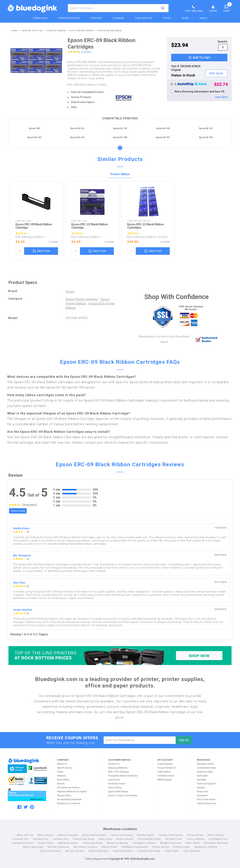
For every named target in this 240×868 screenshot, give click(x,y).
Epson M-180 (120, 137)
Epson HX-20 (77, 128)
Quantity (223, 42)
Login (213, 8)
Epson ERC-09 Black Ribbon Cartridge (34, 226)
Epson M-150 (120, 128)
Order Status (164, 772)
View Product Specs (83, 102)
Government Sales (206, 768)
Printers (96, 18)
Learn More (221, 97)
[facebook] (19, 807)
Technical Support (206, 784)
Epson (70, 292)
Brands (61, 784)
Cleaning (119, 18)
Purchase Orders (117, 784)
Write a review (18, 511)
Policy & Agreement (96, 859)
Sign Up (184, 740)
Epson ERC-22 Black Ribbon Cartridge (90, 226)
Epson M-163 (34, 137)
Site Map (202, 780)
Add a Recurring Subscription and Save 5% (198, 91)
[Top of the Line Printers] (120, 656)
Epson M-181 (163, 137)
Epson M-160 (163, 128)
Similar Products (81, 97)
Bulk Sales (202, 776)
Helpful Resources (207, 803)
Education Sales (205, 764)
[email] (140, 740)
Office (167, 18)
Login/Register (165, 764)
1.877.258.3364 (193, 8)
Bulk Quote (216, 73)
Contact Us (114, 764)
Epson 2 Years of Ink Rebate (123, 795)
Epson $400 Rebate (118, 791)
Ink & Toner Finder (206, 799)
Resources (203, 791)
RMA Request (165, 780)
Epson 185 (34, 128)
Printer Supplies (69, 18)
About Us (62, 764)
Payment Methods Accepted (72, 791)
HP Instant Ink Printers (68, 788)
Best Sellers (63, 780)
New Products (64, 768)
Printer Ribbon (120, 174)
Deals (203, 18)
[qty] (223, 47)
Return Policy (115, 788)
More (185, 18)
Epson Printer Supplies (82, 299)
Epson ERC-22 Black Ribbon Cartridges (145, 226)
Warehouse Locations (69, 803)
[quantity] (20, 251)
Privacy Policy (64, 795)
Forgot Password (166, 768)
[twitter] (26, 807)
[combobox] (118, 8)
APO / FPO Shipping (118, 772)
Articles (201, 788)
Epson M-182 (206, 137)
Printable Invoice (166, 776)
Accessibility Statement (69, 799)
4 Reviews (86, 52)
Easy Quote (114, 780)
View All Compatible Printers (88, 92)
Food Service (144, 18)
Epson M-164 (77, 137)
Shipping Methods (118, 768)
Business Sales (205, 772)
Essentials (202, 795)
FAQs (74, 107)
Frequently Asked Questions (123, 776)
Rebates (61, 776)
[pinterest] (32, 807)
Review (15, 475)
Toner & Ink (40, 18)
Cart (228, 8)
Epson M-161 (206, 128)
